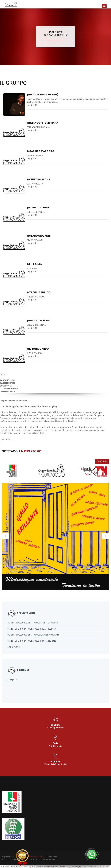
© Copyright (5, 867)
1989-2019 (12, 680)
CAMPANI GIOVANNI (9, 389)
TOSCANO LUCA (7, 380)
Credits (56, 867)
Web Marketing (65, 867)
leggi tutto (32, 105)
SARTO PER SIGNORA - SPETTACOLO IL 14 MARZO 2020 (32, 641)
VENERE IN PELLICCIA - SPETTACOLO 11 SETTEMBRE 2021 (33, 623)
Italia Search (93, 867)
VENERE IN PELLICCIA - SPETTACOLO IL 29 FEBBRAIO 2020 (33, 635)
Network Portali (104, 867)
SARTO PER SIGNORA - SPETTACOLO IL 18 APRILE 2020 (32, 629)
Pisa (81, 867)
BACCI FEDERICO (8, 383)
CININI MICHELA (7, 391)
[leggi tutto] (14, 647)
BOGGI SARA (6, 386)
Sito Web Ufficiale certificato (42, 867)
